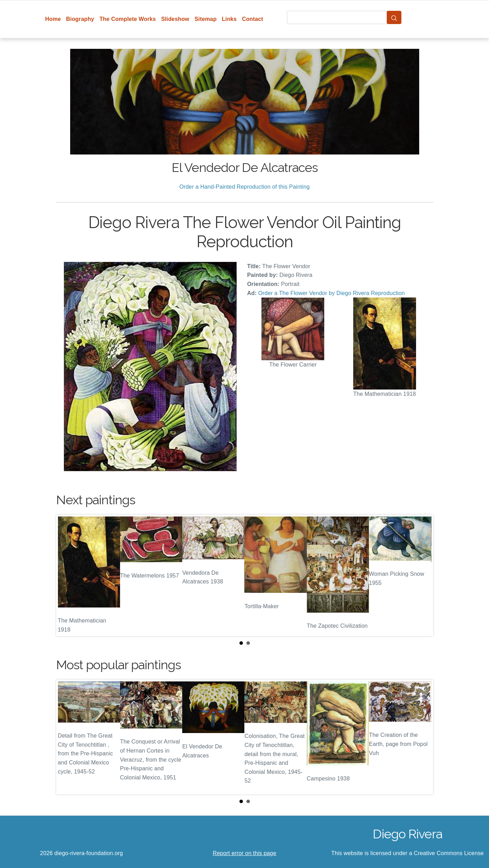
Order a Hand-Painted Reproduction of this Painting (245, 187)
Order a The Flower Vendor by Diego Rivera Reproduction (332, 293)
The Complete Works (128, 19)
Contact (253, 19)
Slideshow (175, 19)
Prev (67, 575)
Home (53, 19)
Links (229, 19)
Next (422, 575)
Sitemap (205, 19)
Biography (80, 19)
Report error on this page (245, 853)
